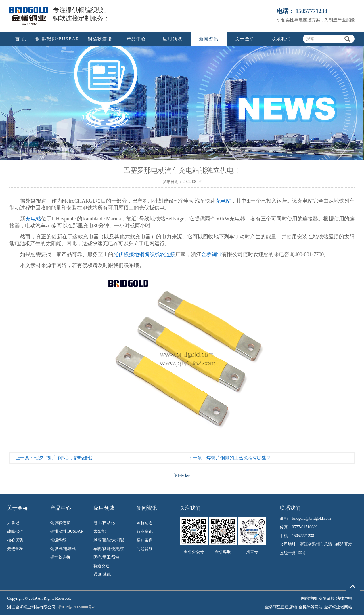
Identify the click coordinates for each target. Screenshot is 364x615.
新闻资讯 (209, 39)
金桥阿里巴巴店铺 (281, 607)
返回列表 (182, 476)
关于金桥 (245, 39)
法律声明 (344, 598)
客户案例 (145, 540)
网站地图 (309, 598)
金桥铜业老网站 (338, 607)
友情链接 (327, 598)
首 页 (21, 39)
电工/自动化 (104, 523)
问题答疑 (145, 549)
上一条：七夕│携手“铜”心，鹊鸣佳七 (54, 458)
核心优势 (15, 540)
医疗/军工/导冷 (107, 557)
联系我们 (281, 39)
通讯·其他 (102, 575)
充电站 (223, 201)
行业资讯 (145, 531)
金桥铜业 (212, 254)
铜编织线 (58, 540)
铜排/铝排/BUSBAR (57, 39)
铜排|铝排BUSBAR (67, 531)
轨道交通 (101, 566)
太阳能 (99, 531)
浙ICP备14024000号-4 (76, 607)
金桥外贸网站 (311, 607)
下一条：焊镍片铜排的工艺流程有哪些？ (229, 458)
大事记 (13, 523)
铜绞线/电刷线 (63, 549)
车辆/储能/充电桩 (109, 549)
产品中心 (136, 39)
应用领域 (173, 39)
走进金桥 (15, 549)
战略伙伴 (15, 531)
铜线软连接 (60, 523)
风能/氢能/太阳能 (109, 540)
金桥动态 (145, 523)
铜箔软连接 (100, 39)
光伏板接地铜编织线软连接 (144, 254)
